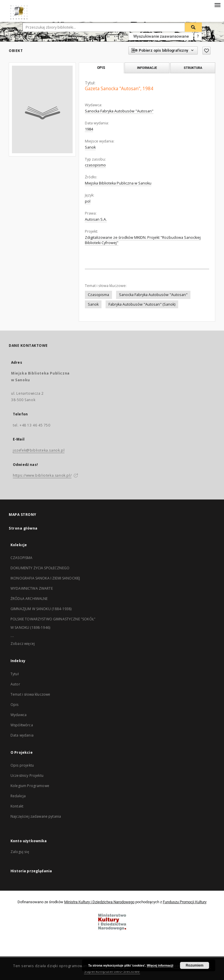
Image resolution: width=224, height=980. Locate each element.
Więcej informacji (160, 965)
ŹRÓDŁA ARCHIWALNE (29, 599)
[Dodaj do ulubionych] (206, 51)
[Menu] (217, 5)
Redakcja (18, 796)
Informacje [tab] (147, 68)
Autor (15, 684)
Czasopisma (98, 295)
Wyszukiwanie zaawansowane (161, 36)
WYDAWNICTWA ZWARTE (32, 588)
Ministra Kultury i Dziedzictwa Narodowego (99, 902)
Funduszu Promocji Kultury (185, 902)
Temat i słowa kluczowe (30, 694)
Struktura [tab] (193, 68)
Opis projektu (22, 765)
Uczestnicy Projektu (27, 776)
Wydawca (19, 715)
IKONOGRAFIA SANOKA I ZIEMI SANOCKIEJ (45, 578)
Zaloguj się (20, 852)
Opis (15, 705)
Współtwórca (22, 725)
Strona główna (23, 528)
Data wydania (22, 735)
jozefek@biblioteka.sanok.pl (39, 450)
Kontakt (17, 806)
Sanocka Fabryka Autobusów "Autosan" (119, 111)
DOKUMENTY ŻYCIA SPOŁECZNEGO (40, 568)
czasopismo (95, 165)
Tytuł (15, 674)
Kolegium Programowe (30, 786)
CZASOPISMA (22, 558)
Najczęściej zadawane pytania (36, 816)
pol (88, 201)
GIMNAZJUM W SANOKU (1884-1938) (41, 609)
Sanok (90, 147)
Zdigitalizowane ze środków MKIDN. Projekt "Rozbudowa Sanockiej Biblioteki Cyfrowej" (143, 240)
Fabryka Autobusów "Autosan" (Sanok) (142, 304)
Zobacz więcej (23, 644)
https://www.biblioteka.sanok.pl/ (42, 475)
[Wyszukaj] (193, 27)
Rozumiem (195, 965)
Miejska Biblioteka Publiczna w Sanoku (118, 183)
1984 (89, 129)
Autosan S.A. (96, 219)
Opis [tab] (101, 68)
